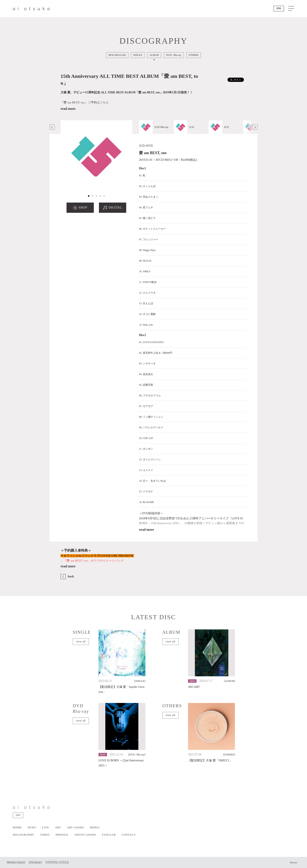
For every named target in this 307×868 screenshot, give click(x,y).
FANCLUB (109, 835)
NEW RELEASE (117, 55)
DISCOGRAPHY (24, 835)
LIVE (46, 827)
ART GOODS (75, 827)
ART (58, 827)
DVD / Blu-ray (174, 55)
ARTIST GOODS (85, 835)
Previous (52, 127)
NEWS (32, 827)
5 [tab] (104, 196)
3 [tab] (96, 196)
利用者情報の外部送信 (57, 862)
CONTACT (129, 835)
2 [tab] (93, 196)
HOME (17, 827)
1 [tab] (89, 196)
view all (81, 642)
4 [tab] (100, 196)
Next (255, 127)
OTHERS (194, 55)
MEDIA (95, 827)
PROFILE (62, 835)
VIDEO (45, 835)
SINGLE (138, 55)
